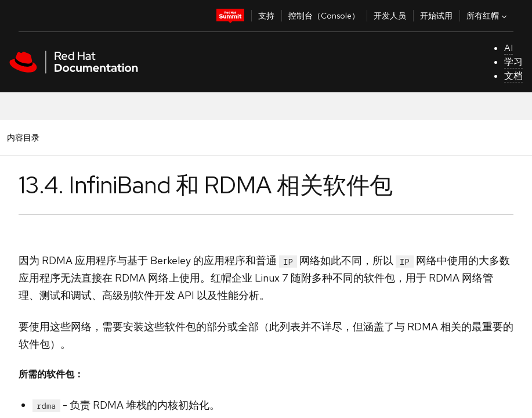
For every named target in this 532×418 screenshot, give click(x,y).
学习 (513, 62)
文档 (513, 76)
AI (509, 48)
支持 (266, 16)
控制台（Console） (324, 16)
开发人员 (390, 16)
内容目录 (23, 137)
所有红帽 (488, 16)
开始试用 (436, 16)
